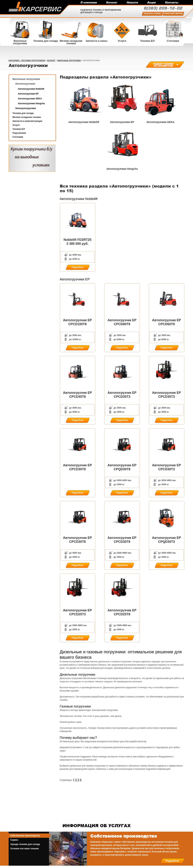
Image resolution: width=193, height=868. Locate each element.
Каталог (112, 3)
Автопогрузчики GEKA (30, 99)
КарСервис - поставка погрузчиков (27, 61)
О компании (89, 3)
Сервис (14, 840)
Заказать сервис (152, 14)
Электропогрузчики (26, 108)
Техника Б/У (19, 129)
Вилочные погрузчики (69, 61)
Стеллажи (18, 137)
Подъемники (19, 133)
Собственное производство (25, 836)
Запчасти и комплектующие (27, 121)
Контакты (172, 3)
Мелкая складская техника (27, 117)
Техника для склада (23, 113)
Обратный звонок (174, 14)
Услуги (16, 125)
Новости (132, 3)
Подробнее (172, 861)
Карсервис (35, 7)
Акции (151, 3)
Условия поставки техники (25, 849)
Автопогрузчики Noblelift (31, 89)
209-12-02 (163, 9)
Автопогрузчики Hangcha (31, 103)
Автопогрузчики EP (28, 94)
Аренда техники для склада (25, 844)
